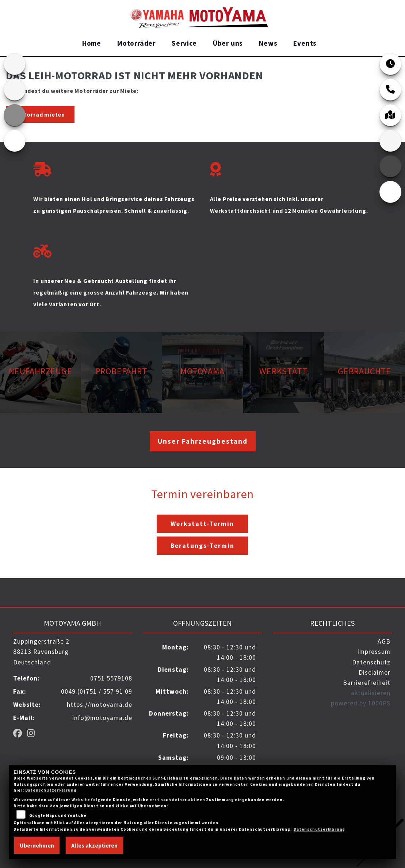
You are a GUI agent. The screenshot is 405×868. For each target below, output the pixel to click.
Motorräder (136, 43)
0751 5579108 (111, 678)
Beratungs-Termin (202, 546)
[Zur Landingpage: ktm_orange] (15, 115)
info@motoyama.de (102, 718)
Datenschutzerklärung (51, 790)
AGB (384, 641)
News (268, 43)
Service (184, 43)
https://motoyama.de (100, 705)
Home (92, 43)
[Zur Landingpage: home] (15, 64)
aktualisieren (371, 693)
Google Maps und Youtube (58, 815)
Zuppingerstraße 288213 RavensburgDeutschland (41, 652)
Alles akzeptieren (94, 845)
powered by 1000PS (361, 703)
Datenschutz (371, 662)
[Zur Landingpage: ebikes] (15, 141)
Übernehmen (37, 845)
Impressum (374, 652)
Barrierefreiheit (367, 683)
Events (305, 43)
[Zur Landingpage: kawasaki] (15, 90)
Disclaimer (375, 672)
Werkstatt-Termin (202, 524)
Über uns (228, 43)
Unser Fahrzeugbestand (203, 441)
